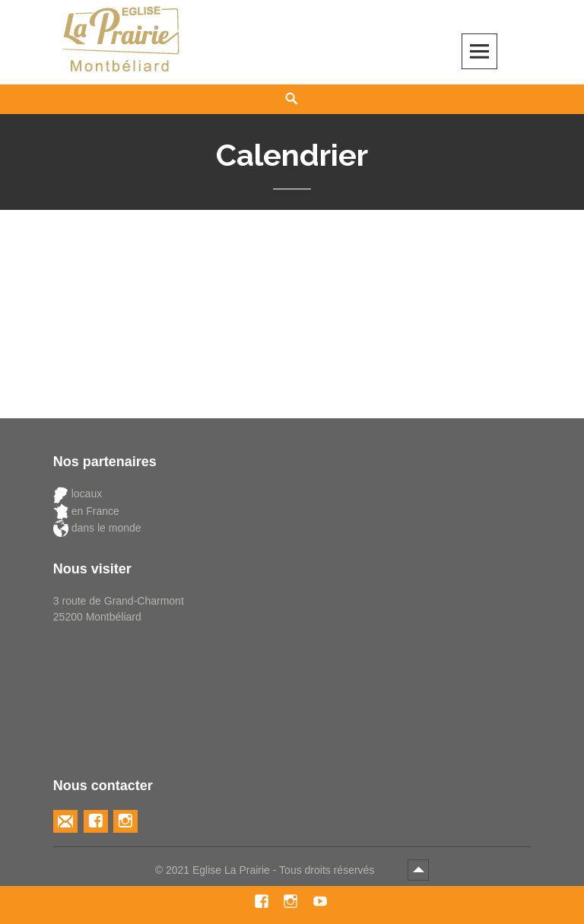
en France (86, 511)
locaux (78, 494)
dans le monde (97, 528)
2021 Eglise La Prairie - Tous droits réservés (271, 870)
